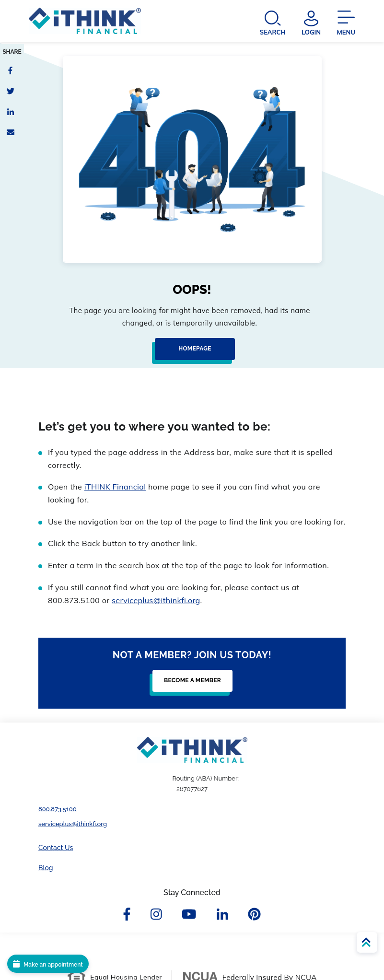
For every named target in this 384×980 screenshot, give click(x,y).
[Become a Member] (190, 685)
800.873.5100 (58, 809)
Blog (46, 868)
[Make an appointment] (48, 964)
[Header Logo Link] (85, 23)
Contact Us (56, 848)
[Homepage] (192, 353)
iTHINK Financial (115, 487)
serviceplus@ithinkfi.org (156, 600)
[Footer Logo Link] (192, 750)
